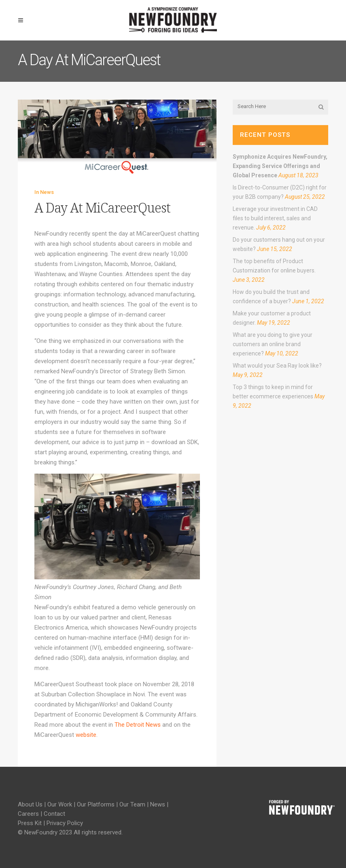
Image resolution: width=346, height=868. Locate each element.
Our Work (60, 804)
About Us (30, 804)
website (86, 735)
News (47, 192)
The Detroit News (138, 725)
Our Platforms (96, 804)
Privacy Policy (65, 823)
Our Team (132, 804)
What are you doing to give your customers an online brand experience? (273, 344)
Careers (28, 814)
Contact (54, 814)
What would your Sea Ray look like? (277, 366)
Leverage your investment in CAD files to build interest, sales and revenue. (275, 218)
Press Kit (30, 823)
